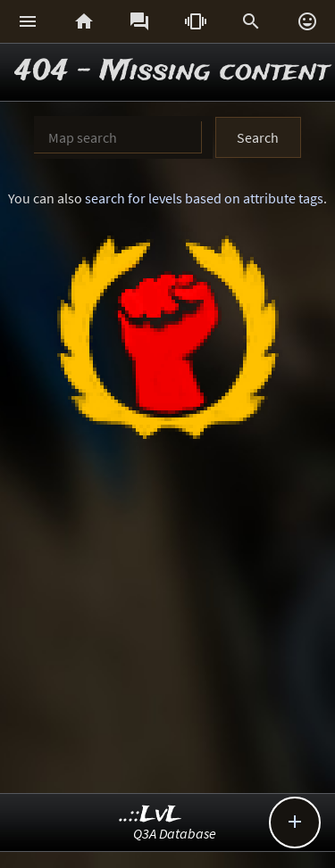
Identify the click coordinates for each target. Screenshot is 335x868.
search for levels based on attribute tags (204, 198)
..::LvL (151, 815)
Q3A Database (175, 833)
